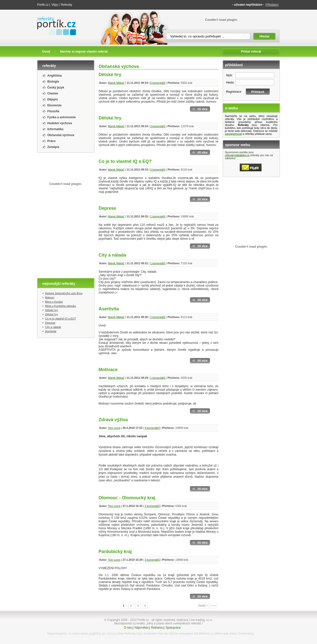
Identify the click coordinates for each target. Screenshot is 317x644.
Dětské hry (52, 310)
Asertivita (51, 331)
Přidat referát (251, 51)
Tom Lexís (114, 428)
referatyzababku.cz (237, 155)
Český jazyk (56, 88)
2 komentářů (158, 317)
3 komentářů (158, 126)
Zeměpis (53, 147)
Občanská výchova (61, 135)
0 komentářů (158, 83)
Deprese (50, 323)
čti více (202, 109)
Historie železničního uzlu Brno (64, 293)
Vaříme (173, 634)
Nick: (229, 75)
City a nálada (53, 327)
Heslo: (230, 83)
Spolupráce (173, 628)
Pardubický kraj (115, 552)
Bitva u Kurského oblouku (61, 306)
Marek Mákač (116, 83)
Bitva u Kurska (54, 302)
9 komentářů (152, 428)
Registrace (234, 92)
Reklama (157, 628)
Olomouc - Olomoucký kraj (127, 498)
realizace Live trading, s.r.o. (195, 620)
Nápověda (141, 628)
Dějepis (53, 99)
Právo (51, 141)
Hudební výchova (60, 123)
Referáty (66, 5)
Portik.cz (43, 5)
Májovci (50, 297)
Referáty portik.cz (54, 19)
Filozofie (53, 111)
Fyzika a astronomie (62, 117)
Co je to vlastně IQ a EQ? (61, 319)
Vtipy (55, 5)
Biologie (53, 82)
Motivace (108, 370)
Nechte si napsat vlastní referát (84, 51)
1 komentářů (158, 216)
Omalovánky (246, 634)
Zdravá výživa (113, 420)
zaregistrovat (233, 134)
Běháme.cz (206, 634)
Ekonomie (54, 105)
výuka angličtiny (91, 634)
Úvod (46, 51)
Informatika (55, 129)
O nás (128, 628)
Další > (203, 605)
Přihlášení (272, 5)
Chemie (53, 93)
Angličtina (54, 76)
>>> (214, 605)
